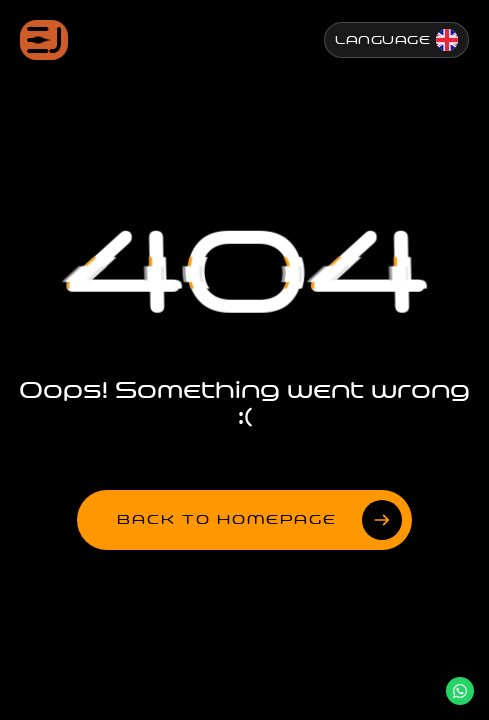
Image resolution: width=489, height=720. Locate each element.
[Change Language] (396, 40)
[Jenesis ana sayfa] (44, 40)
